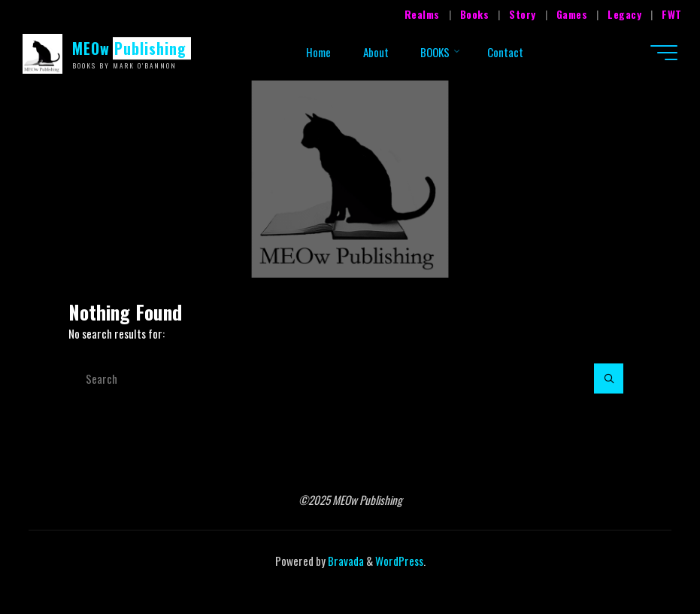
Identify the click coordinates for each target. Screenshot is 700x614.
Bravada (345, 561)
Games (572, 14)
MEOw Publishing (129, 48)
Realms (422, 14)
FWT (672, 14)
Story (523, 14)
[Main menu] (664, 53)
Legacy (624, 14)
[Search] (609, 378)
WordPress (399, 561)
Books (475, 14)
